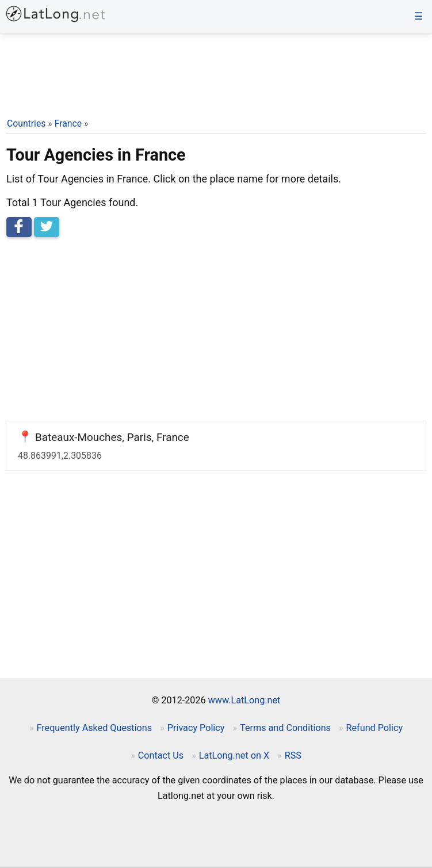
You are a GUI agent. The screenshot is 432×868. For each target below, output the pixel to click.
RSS (293, 755)
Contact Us (161, 755)
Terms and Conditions (285, 728)
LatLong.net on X (234, 755)
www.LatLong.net (244, 700)
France (68, 123)
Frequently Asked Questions (94, 728)
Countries (26, 123)
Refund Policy (375, 728)
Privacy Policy (196, 728)
